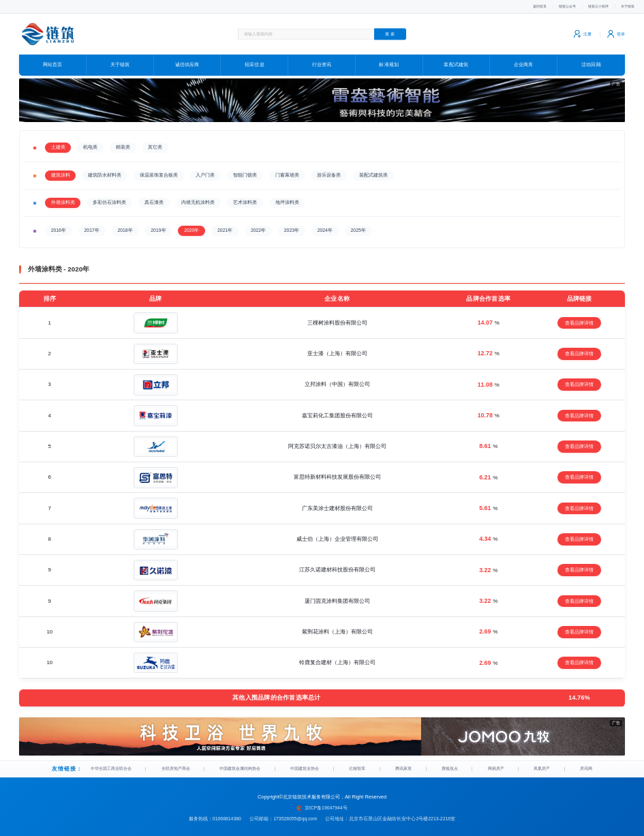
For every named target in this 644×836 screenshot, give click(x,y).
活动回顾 (591, 65)
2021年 (225, 225)
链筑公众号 (546, 6)
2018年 (125, 225)
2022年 (258, 225)
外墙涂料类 (63, 197)
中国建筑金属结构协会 (247, 766)
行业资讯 (322, 65)
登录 (615, 34)
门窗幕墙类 (287, 170)
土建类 (58, 142)
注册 (577, 34)
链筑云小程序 (587, 6)
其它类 (155, 142)
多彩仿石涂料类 (109, 197)
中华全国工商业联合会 (114, 766)
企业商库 (524, 65)
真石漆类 (154, 197)
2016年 (59, 225)
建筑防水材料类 (105, 170)
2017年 (92, 225)
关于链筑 (624, 6)
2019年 (158, 225)
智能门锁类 (245, 170)
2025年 (358, 225)
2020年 (191, 225)
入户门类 (205, 170)
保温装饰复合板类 (159, 170)
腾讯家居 (409, 766)
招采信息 (255, 65)
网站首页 (53, 65)
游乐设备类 (329, 170)
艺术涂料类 (245, 197)
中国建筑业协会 (312, 766)
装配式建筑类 (373, 170)
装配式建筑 (456, 65)
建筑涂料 (61, 170)
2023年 (292, 225)
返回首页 (511, 6)
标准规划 (389, 65)
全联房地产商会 (180, 766)
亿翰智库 (365, 766)
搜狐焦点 (454, 766)
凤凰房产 (543, 766)
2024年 (325, 225)
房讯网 (585, 766)
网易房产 (498, 766)
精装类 (123, 142)
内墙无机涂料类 (198, 197)
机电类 (90, 142)
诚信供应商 (187, 65)
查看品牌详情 (579, 318)
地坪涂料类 (287, 197)
